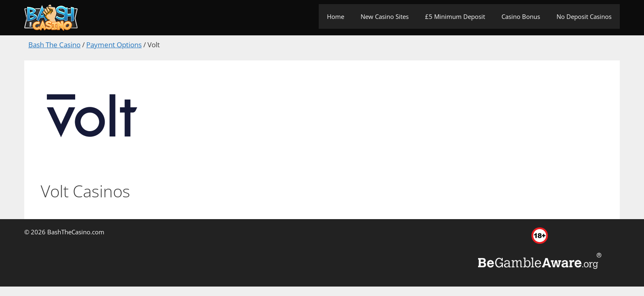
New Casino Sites (385, 16)
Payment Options (114, 45)
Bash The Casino (54, 45)
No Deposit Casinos (584, 16)
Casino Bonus (521, 16)
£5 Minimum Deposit (455, 16)
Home (336, 16)
